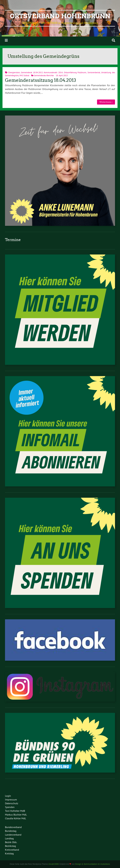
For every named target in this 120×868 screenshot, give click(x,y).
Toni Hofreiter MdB (15, 811)
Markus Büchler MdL (16, 815)
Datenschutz (12, 803)
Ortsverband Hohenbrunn (60, 16)
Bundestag (11, 831)
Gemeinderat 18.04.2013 (32, 72)
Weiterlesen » (106, 102)
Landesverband (13, 835)
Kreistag (9, 853)
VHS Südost (24, 75)
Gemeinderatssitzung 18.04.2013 (41, 80)
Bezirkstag (10, 846)
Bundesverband (13, 827)
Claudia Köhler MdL (16, 818)
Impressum (11, 800)
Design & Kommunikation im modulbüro (92, 864)
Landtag (9, 838)
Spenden (10, 807)
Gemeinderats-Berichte (44, 75)
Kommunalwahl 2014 (53, 72)
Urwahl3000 (54, 864)
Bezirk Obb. (11, 842)
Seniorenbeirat (94, 72)
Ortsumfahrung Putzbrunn (75, 72)
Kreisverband (12, 850)
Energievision (14, 72)
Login (8, 796)
